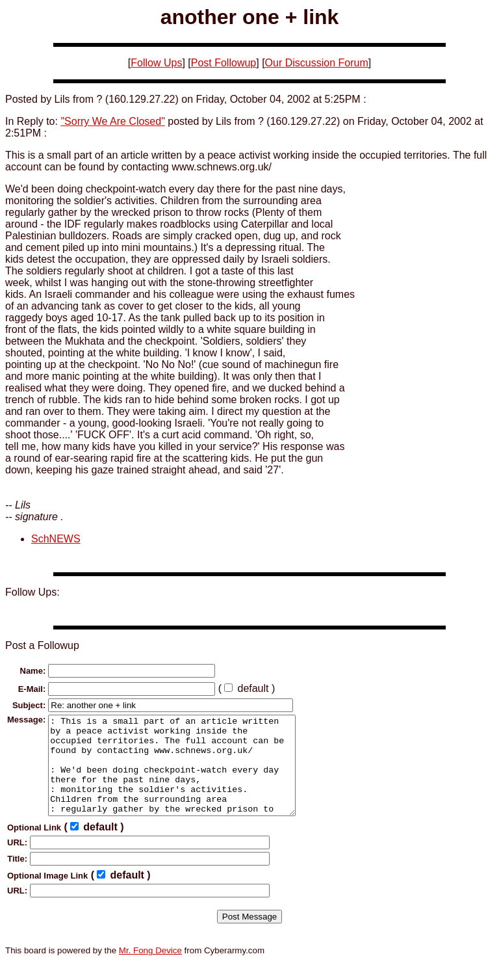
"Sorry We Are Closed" (112, 121)
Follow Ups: (32, 592)
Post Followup (224, 63)
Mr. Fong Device (150, 970)
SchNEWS (56, 539)
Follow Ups (156, 63)
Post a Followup (42, 645)
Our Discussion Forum (317, 63)
